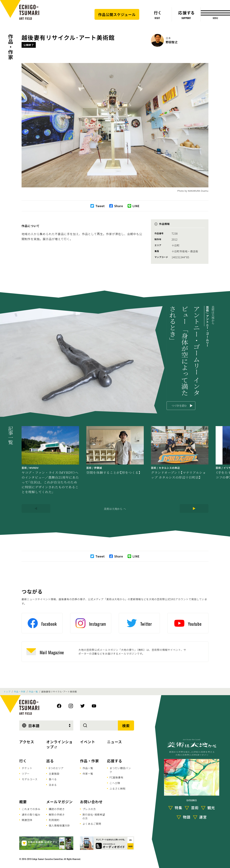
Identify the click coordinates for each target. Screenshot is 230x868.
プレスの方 (89, 809)
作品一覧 (33, 692)
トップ (7, 692)
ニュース (115, 742)
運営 (203, 817)
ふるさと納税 (118, 788)
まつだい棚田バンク (120, 770)
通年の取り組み (31, 815)
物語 (187, 817)
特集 (178, 808)
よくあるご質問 (92, 824)
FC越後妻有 (117, 777)
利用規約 (54, 820)
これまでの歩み (31, 809)
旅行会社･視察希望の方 (94, 816)
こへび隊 (115, 783)
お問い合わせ (91, 802)
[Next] (194, 508)
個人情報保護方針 (59, 825)
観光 (211, 808)
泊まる (53, 785)
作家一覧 (88, 774)
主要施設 (54, 774)
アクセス (27, 742)
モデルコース (30, 779)
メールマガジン (59, 802)
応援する (115, 761)
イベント (88, 742)
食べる (53, 779)
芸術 (195, 808)
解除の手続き (57, 815)
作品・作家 (11, 47)
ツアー (26, 774)
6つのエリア (56, 768)
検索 (126, 726)
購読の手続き (57, 809)
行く (23, 761)
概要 (23, 802)
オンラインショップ (59, 744)
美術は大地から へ (115, 509)
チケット (27, 768)
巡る (50, 761)
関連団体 (27, 820)
